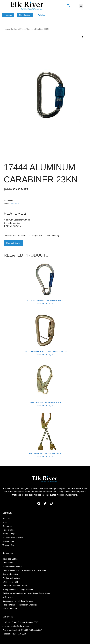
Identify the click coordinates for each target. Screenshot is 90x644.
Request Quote (13, 243)
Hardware (15, 29)
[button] (68, 6)
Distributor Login (45, 303)
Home (6, 29)
